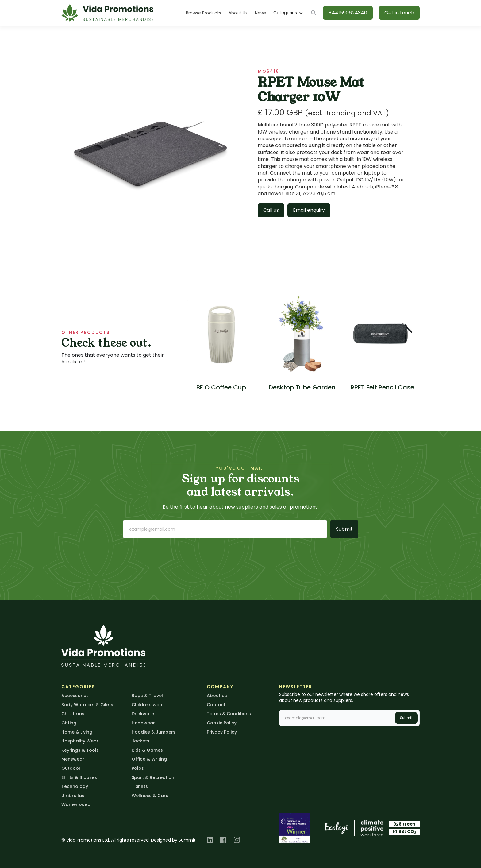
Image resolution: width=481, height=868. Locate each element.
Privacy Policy (222, 732)
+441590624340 (348, 13)
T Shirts (140, 786)
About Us (238, 13)
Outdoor (71, 768)
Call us (271, 210)
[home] (107, 13)
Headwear (143, 723)
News (260, 13)
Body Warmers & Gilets (87, 705)
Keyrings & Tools (80, 750)
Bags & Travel (147, 696)
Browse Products (204, 13)
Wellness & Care (150, 796)
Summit (187, 840)
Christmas (73, 714)
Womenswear (77, 804)
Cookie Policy (222, 723)
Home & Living (77, 732)
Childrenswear (148, 705)
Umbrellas (73, 796)
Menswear (73, 759)
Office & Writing (149, 759)
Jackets (140, 741)
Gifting (69, 723)
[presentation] (169, 555)
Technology (75, 786)
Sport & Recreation (153, 777)
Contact (216, 705)
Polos (138, 768)
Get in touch (399, 13)
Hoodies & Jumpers (154, 732)
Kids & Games (147, 750)
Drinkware (143, 714)
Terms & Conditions (229, 714)
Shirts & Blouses (79, 777)
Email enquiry (309, 210)
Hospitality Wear (80, 741)
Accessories (75, 696)
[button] (288, 13)
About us (217, 696)
